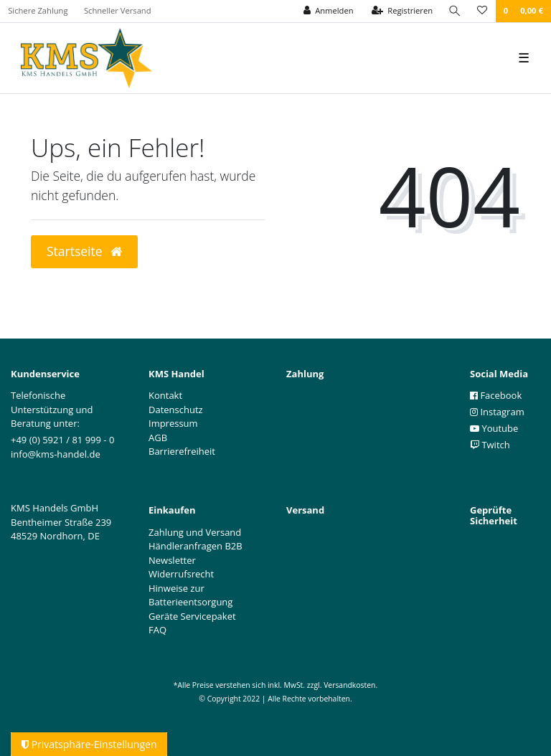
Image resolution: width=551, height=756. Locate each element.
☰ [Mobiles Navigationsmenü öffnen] (524, 57)
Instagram (497, 412)
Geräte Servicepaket (192, 616)
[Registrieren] (402, 11)
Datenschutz (176, 410)
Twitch (490, 445)
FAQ (157, 630)
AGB (158, 438)
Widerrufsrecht (181, 574)
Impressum (173, 423)
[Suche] (455, 11)
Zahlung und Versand (195, 532)
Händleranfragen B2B (196, 546)
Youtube (494, 428)
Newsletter (172, 560)
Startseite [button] (84, 251)
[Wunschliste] (482, 11)
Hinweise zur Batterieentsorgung (190, 595)
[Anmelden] (329, 11)
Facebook (496, 395)
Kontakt (165, 395)
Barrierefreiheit (182, 451)
